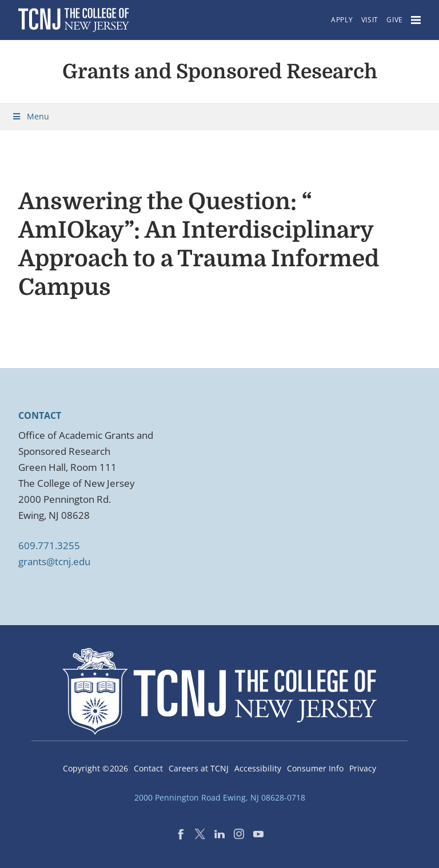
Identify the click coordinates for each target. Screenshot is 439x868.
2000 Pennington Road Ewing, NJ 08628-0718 (220, 797)
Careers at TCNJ (199, 768)
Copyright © (95, 768)
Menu (30, 116)
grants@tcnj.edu (54, 561)
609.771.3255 (49, 545)
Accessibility (258, 768)
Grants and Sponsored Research (220, 71)
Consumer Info (315, 768)
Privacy (363, 768)
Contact (148, 768)
